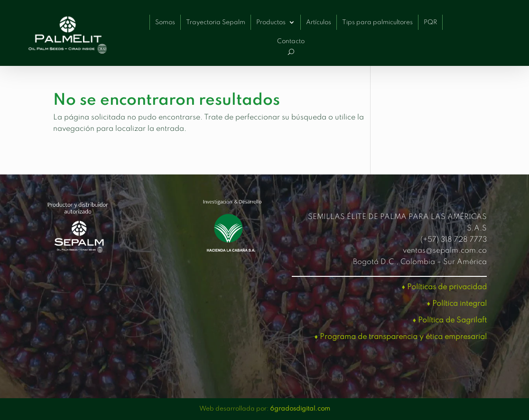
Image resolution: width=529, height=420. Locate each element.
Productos (271, 23)
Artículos (319, 23)
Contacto (291, 41)
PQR (430, 23)
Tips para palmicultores (377, 23)
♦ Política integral (457, 304)
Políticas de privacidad (447, 287)
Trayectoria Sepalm (216, 23)
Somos (165, 23)
